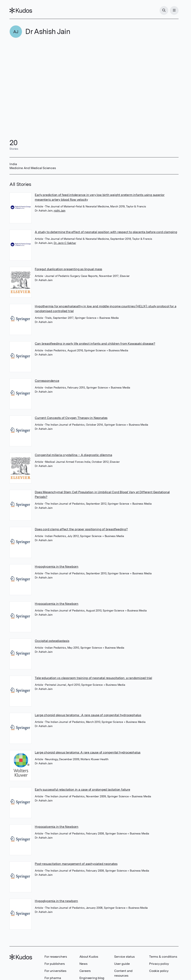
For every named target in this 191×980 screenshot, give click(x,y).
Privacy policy (159, 964)
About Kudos (89, 957)
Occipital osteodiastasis (52, 641)
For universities (55, 971)
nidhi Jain (60, 211)
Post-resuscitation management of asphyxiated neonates (76, 864)
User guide (122, 964)
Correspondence (47, 381)
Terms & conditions (163, 957)
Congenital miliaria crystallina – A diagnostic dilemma (73, 455)
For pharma (53, 978)
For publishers (55, 964)
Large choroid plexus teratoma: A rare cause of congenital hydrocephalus (88, 752)
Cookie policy (159, 971)
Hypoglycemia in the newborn (56, 901)
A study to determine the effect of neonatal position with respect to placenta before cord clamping (106, 232)
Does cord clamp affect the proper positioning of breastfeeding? (81, 529)
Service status (124, 957)
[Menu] (174, 10)
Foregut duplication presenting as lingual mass (68, 269)
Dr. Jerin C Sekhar (65, 243)
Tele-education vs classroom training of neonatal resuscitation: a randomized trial (93, 678)
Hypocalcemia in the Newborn (57, 604)
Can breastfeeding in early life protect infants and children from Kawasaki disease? (95, 344)
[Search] (164, 10)
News (83, 964)
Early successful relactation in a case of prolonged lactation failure (82, 790)
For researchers (56, 957)
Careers (85, 971)
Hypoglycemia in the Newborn (57, 567)
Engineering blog (92, 978)
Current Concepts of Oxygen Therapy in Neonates (71, 418)
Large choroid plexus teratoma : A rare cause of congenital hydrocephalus (88, 715)
